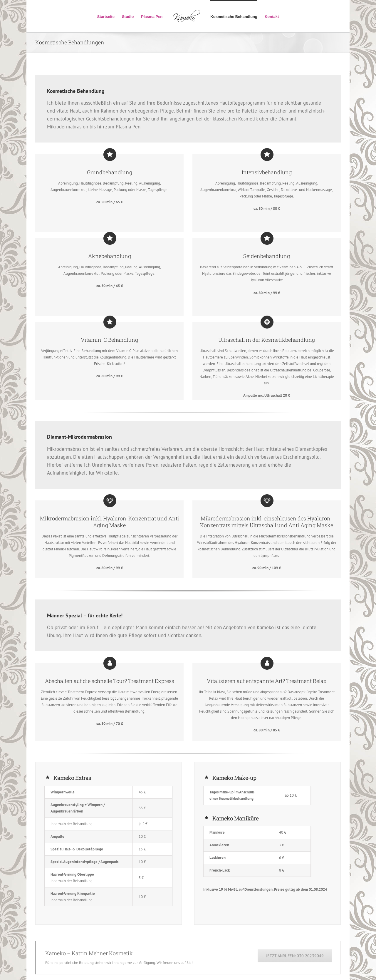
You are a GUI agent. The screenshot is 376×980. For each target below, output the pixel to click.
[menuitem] (110, 16)
